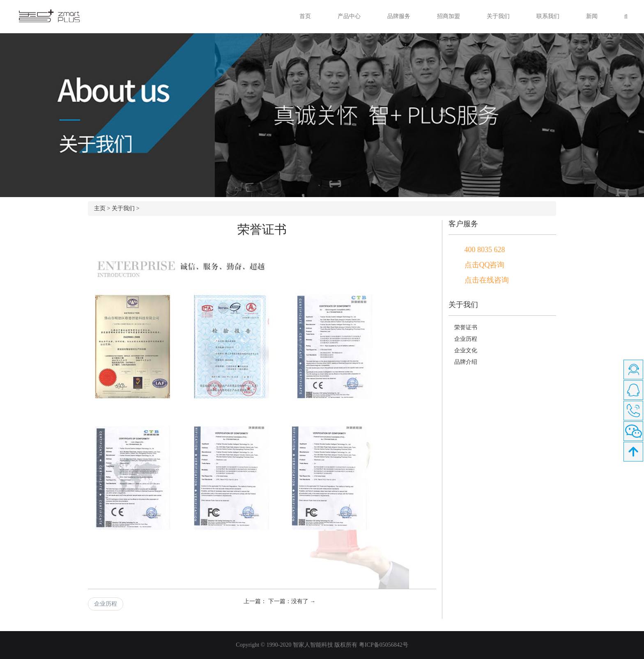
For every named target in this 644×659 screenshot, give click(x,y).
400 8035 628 (485, 250)
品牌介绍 (466, 362)
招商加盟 (448, 16)
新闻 (592, 16)
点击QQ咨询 (485, 265)
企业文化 (466, 350)
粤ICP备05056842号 (384, 645)
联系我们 (548, 16)
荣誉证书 (466, 327)
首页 (305, 16)
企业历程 (106, 604)
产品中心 (349, 16)
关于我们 (498, 16)
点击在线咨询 (487, 280)
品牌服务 (399, 16)
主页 (100, 208)
